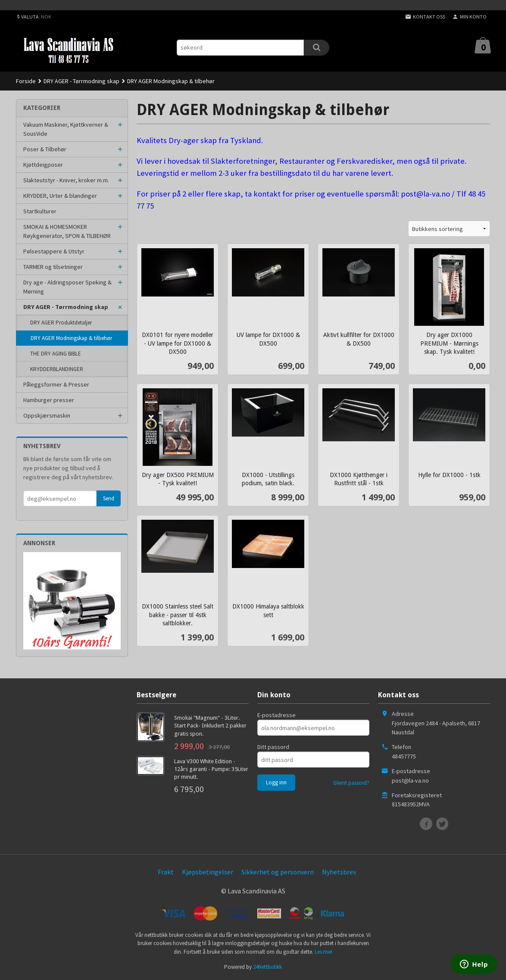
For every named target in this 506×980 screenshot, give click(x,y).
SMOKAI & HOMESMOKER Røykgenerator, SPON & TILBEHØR (67, 231)
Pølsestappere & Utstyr (54, 251)
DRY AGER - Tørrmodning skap (66, 307)
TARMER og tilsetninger (53, 267)
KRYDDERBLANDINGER (57, 369)
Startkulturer (40, 211)
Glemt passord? (351, 783)
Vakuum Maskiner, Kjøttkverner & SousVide (66, 129)
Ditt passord (273, 747)
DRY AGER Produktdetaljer (61, 323)
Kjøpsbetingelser (208, 872)
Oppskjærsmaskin (47, 415)
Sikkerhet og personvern (278, 872)
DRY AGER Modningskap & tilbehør (71, 338)
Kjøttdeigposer (43, 165)
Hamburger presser (49, 400)
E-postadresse (276, 715)
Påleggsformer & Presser (56, 384)
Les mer (323, 952)
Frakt (166, 872)
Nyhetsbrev (339, 872)
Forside (26, 81)
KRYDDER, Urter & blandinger (60, 196)
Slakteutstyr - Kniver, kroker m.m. (66, 180)
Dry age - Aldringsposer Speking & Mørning (67, 287)
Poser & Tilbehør (45, 149)
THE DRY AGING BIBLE (56, 354)
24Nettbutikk (267, 967)
